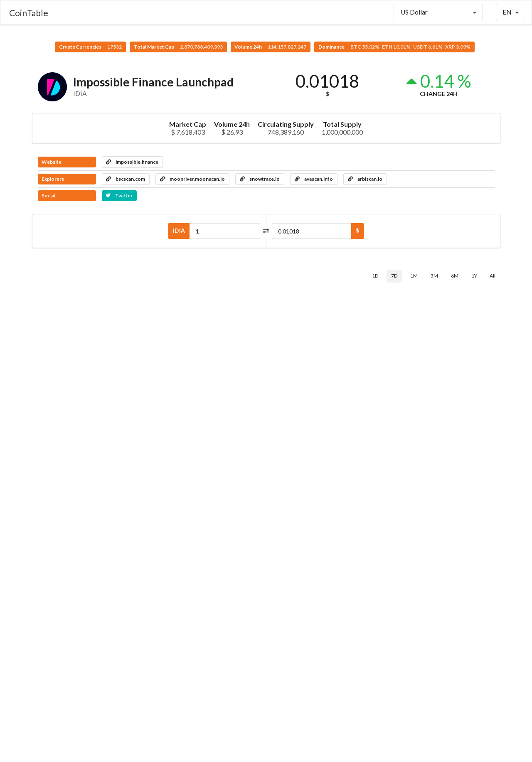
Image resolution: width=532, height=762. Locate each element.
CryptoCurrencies (90, 47)
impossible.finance (132, 162)
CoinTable (29, 13)
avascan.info (314, 179)
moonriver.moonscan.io (192, 179)
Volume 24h (270, 47)
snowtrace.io (260, 179)
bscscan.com (126, 179)
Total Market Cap (178, 47)
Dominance (394, 47)
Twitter (119, 195)
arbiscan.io (365, 179)
